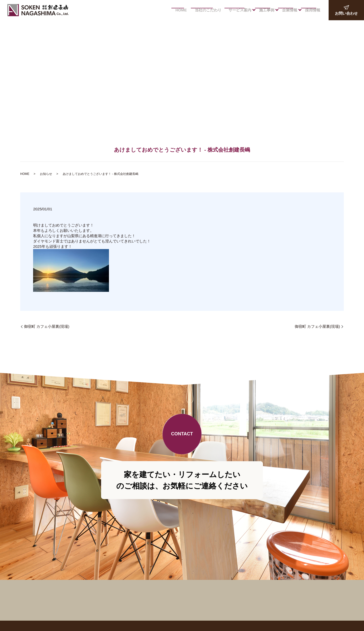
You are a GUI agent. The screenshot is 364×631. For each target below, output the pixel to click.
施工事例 (265, 10)
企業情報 (289, 10)
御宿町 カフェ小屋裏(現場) (47, 326)
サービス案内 (238, 10)
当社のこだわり (207, 10)
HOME (179, 10)
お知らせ (46, 174)
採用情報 (312, 10)
